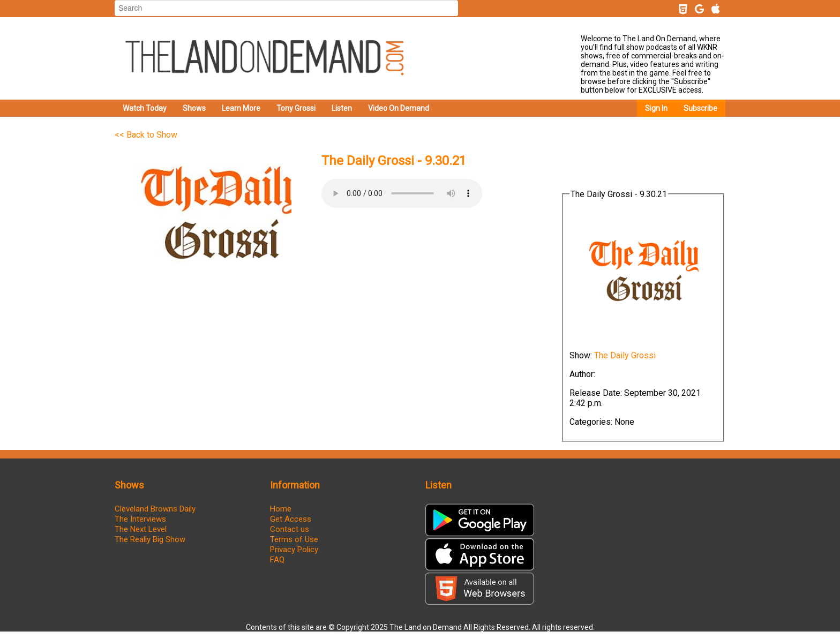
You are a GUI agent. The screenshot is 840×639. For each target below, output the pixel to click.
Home (281, 509)
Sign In (656, 108)
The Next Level (141, 529)
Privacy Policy (294, 550)
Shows (194, 108)
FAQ (277, 560)
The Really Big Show (150, 539)
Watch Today (145, 108)
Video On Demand (399, 108)
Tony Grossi (296, 108)
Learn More (241, 108)
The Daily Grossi (625, 355)
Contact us (290, 529)
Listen (342, 108)
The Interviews (140, 519)
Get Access (291, 519)
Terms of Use (294, 539)
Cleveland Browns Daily (155, 509)
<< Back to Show (146, 135)
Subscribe (700, 108)
